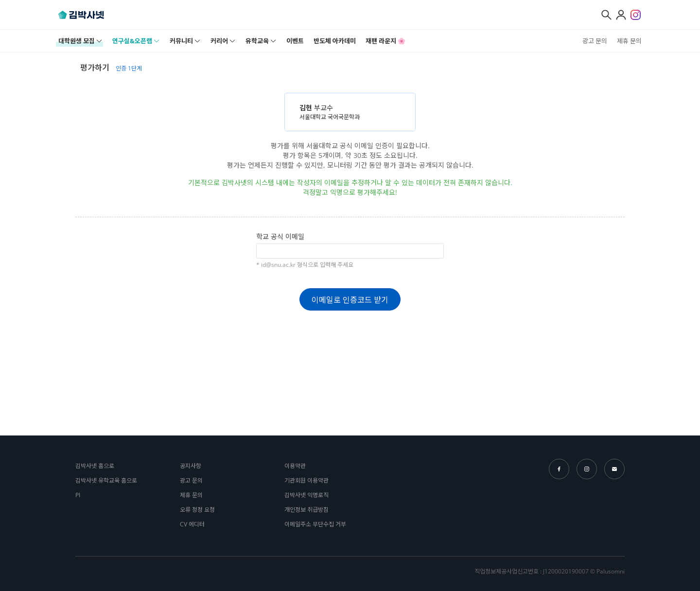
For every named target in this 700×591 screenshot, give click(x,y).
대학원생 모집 (80, 41)
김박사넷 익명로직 (306, 495)
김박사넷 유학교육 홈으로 (106, 480)
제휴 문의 (629, 41)
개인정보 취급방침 (306, 510)
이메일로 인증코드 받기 (350, 300)
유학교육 (261, 41)
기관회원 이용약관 (306, 480)
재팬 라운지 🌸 (385, 41)
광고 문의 (595, 41)
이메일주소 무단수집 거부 (315, 524)
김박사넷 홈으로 (95, 466)
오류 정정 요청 (197, 510)
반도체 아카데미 (335, 41)
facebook (559, 469)
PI (78, 495)
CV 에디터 (192, 524)
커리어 (223, 41)
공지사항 (191, 466)
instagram (587, 469)
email (614, 469)
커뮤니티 (185, 41)
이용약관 (295, 466)
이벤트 (295, 41)
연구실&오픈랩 (136, 41)
